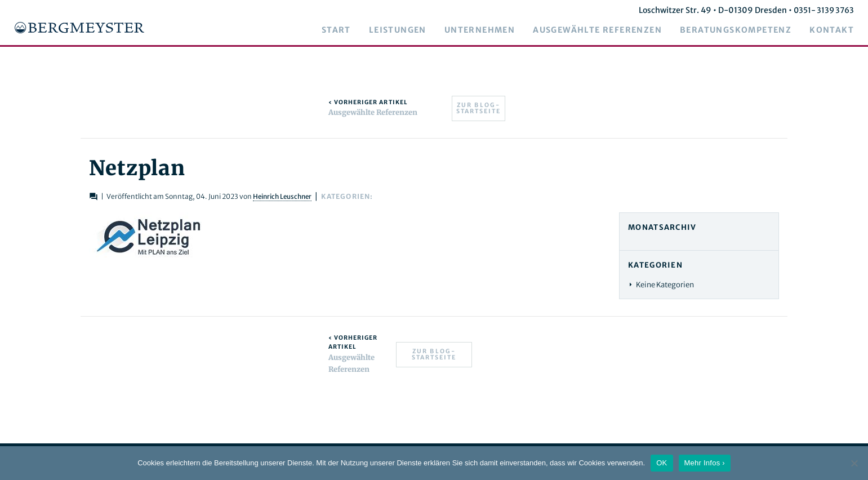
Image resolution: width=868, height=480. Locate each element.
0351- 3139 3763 (831, 10)
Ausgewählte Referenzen (606, 30)
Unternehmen (488, 30)
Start (345, 30)
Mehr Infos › (705, 463)
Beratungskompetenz (744, 30)
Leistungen (406, 30)
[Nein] (854, 463)
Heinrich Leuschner (309, 196)
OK (662, 463)
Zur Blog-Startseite (478, 108)
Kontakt (840, 30)
